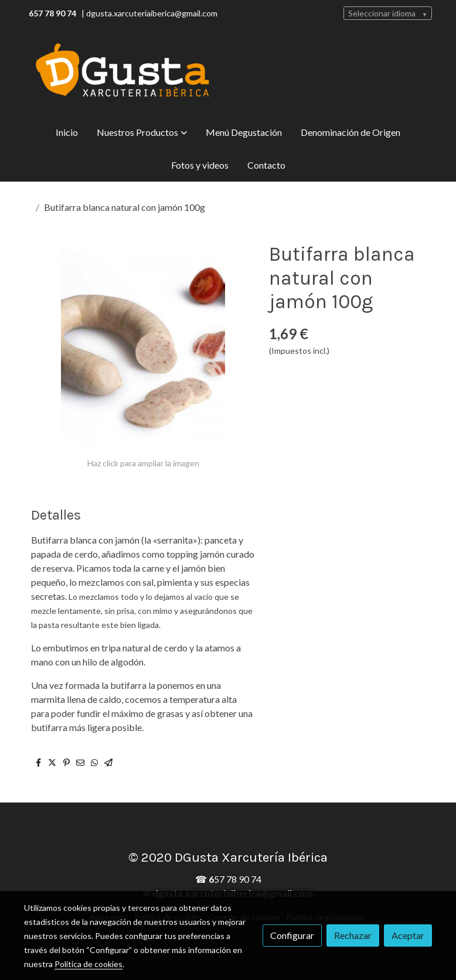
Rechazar (353, 935)
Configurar (292, 935)
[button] (142, 132)
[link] (122, 71)
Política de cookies (89, 964)
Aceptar (408, 935)
